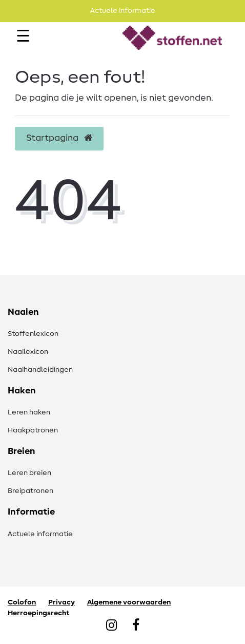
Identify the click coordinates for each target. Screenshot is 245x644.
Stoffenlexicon (33, 334)
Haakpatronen (33, 430)
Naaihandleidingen (40, 370)
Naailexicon (28, 352)
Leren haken (29, 412)
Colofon (22, 602)
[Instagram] (111, 626)
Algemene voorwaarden (129, 602)
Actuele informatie (40, 534)
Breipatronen (30, 491)
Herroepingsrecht (39, 613)
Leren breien (29, 473)
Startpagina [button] (59, 138)
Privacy (62, 602)
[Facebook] (136, 626)
